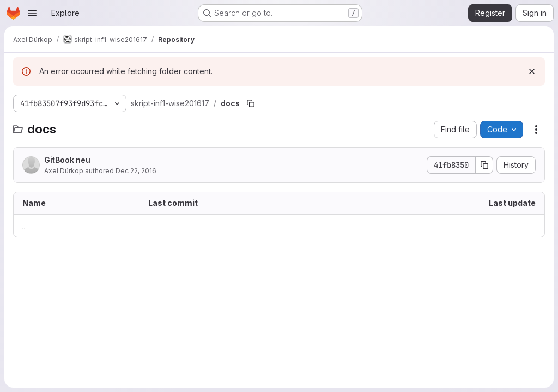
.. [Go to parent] (24, 226)
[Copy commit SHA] (484, 165)
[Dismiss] (532, 71)
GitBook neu (67, 160)
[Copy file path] (251, 103)
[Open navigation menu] (32, 13)
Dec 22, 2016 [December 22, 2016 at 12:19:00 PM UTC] (136, 171)
